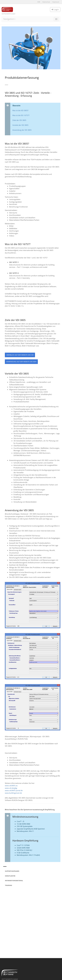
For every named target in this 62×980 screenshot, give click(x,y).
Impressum (56, 2)
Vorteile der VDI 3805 (20, 125)
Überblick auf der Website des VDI (20, 355)
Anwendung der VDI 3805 (22, 130)
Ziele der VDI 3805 (19, 120)
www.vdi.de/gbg (11, 788)
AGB (39, 2)
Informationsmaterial (14, 881)
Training (8, 885)
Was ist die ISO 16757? (21, 115)
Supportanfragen (12, 871)
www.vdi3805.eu (11, 786)
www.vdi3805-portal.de (14, 790)
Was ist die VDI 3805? (20, 110)
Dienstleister (10, 876)
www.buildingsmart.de (13, 793)
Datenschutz (46, 2)
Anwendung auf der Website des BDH (21, 362)
